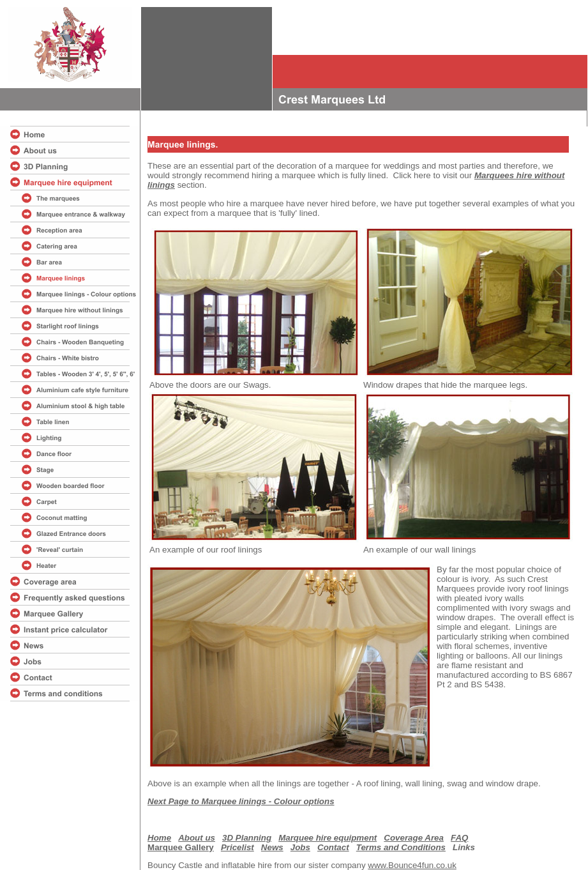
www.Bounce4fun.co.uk (412, 865)
